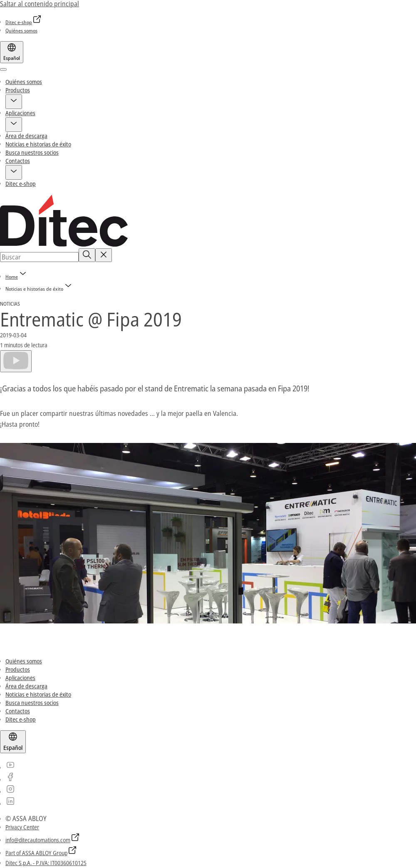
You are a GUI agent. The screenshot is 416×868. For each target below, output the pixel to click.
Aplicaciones (20, 113)
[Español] (12, 52)
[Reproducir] (16, 361)
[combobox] (39, 257)
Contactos (18, 161)
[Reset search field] (104, 255)
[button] (14, 102)
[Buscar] (87, 255)
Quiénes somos (24, 82)
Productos (18, 90)
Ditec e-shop (21, 184)
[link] (24, 22)
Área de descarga (26, 136)
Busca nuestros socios (32, 152)
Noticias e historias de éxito (38, 144)
